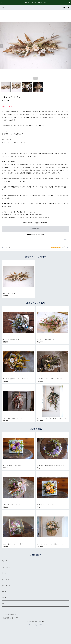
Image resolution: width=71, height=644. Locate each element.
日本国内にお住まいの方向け (35, 235)
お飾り (4, 597)
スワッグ (4, 561)
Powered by (36, 625)
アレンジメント (7, 567)
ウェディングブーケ (8, 585)
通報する (66, 240)
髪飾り (4, 591)
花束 (3, 603)
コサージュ (5, 579)
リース (4, 573)
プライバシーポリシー (10, 615)
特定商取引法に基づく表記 (11, 618)
